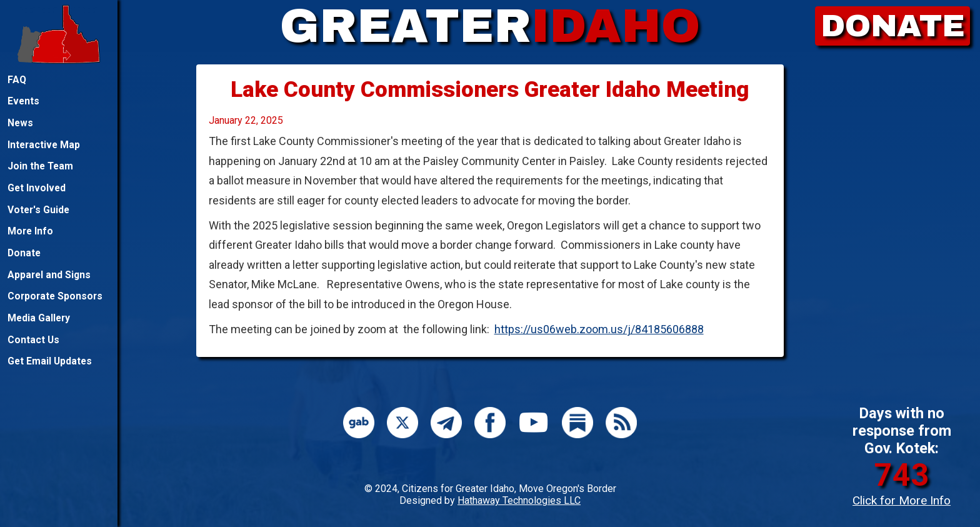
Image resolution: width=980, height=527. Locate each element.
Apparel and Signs (49, 275)
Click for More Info (902, 500)
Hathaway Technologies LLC (519, 500)
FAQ (17, 80)
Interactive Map (44, 145)
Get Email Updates (50, 361)
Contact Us (33, 340)
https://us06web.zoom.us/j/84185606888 (599, 329)
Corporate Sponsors (55, 296)
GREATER (490, 26)
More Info (30, 231)
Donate (24, 253)
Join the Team (40, 166)
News (20, 123)
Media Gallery (39, 318)
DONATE (893, 26)
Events (23, 101)
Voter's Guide (38, 210)
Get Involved (37, 188)
